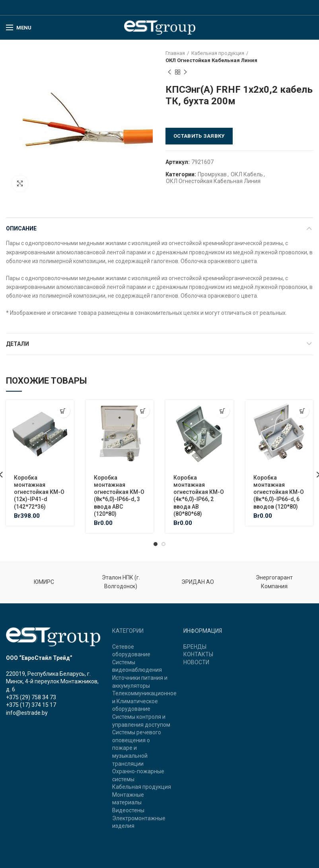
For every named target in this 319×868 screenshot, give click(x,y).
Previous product (169, 72)
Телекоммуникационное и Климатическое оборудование (144, 701)
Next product (185, 72)
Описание (21, 228)
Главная (175, 53)
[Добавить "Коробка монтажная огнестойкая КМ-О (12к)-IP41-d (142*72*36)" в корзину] (63, 411)
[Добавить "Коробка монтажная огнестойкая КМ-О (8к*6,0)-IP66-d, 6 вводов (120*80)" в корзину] (302, 411)
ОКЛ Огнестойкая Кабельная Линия (211, 60)
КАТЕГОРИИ (128, 631)
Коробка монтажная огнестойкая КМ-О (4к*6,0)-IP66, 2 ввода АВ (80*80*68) (199, 496)
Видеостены (128, 810)
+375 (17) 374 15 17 (31, 705)
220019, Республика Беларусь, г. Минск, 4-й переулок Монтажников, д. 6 (52, 682)
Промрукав (212, 174)
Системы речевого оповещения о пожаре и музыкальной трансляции (137, 748)
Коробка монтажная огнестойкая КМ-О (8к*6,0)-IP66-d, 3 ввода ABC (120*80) (119, 496)
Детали (18, 344)
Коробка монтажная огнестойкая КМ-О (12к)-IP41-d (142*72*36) (39, 492)
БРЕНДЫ (195, 647)
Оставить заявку (199, 136)
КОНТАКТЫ (198, 654)
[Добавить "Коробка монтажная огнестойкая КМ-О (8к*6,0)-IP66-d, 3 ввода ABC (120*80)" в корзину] (143, 411)
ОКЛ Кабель (247, 174)
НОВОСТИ (196, 662)
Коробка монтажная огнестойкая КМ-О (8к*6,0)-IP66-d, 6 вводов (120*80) (279, 492)
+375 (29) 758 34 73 (31, 697)
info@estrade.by (27, 713)
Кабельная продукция (218, 53)
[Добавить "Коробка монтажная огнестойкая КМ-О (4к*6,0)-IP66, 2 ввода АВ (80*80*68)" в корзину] (223, 411)
